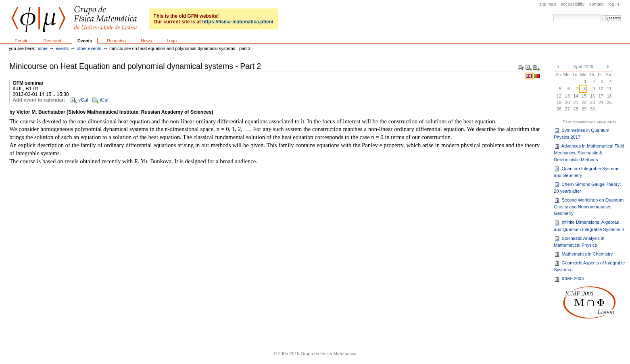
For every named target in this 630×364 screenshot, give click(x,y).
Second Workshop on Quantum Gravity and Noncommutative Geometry (589, 207)
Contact (597, 4)
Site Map (548, 4)
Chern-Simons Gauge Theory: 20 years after (587, 187)
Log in (613, 4)
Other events (89, 48)
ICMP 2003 (569, 279)
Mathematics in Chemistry (583, 254)
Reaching (116, 41)
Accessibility (573, 4)
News (146, 41)
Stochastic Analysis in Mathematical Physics (579, 241)
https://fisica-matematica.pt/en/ (238, 22)
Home (42, 48)
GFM (74, 19)
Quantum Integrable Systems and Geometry (586, 172)
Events (85, 41)
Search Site (553, 14)
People (21, 41)
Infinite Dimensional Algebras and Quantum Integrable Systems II (589, 226)
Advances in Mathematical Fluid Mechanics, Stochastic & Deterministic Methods (589, 153)
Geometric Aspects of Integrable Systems (589, 266)
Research (53, 41)
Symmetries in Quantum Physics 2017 (581, 133)
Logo (172, 41)
